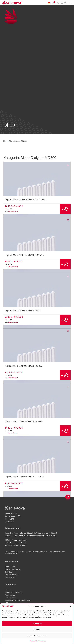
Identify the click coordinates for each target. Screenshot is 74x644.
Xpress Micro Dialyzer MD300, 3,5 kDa (24, 421)
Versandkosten (13, 211)
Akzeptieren (37, 623)
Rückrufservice (49, 536)
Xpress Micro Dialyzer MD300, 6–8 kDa (25, 477)
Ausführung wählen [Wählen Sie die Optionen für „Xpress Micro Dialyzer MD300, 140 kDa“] (65, 264)
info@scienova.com (18, 540)
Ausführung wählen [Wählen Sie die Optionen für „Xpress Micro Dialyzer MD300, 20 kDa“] (65, 375)
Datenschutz (34, 641)
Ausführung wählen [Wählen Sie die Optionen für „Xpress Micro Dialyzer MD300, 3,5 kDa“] (65, 431)
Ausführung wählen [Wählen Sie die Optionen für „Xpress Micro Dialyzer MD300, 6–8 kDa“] (65, 486)
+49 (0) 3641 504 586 (17, 543)
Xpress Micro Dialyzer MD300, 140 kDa (25, 255)
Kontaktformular (25, 536)
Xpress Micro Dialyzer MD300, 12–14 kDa (26, 200)
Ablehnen (37, 630)
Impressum (42, 641)
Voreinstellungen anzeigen (37, 636)
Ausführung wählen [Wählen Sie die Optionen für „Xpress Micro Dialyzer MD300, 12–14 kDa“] (65, 209)
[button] (71, 606)
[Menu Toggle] (71, 3)
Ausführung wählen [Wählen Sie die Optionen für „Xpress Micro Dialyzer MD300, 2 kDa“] (65, 320)
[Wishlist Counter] (58, 3)
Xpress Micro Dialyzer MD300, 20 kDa (24, 366)
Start (5, 141)
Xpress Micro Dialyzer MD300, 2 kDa (24, 310)
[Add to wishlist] (68, 165)
